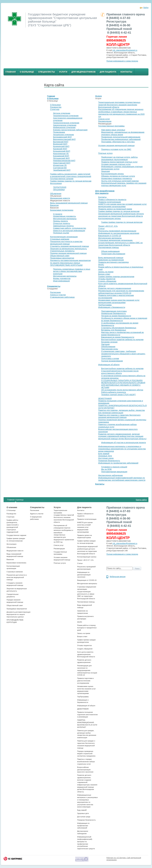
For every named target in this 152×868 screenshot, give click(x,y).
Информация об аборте (109, 365)
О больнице (27, 72)
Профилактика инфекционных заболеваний (121, 139)
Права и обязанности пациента (112, 199)
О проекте (58, 214)
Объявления (56, 194)
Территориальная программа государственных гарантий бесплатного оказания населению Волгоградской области (119, 105)
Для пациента (108, 72)
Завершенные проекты (63, 226)
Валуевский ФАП (61, 142)
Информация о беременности (112, 307)
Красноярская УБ (61, 154)
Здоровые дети (105, 456)
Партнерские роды (110, 349)
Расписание (55, 292)
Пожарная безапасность (109, 461)
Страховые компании (60, 239)
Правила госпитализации (110, 202)
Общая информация (110, 251)
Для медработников (83, 72)
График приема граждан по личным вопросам (71, 181)
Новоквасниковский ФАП (64, 161)
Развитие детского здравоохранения (115, 288)
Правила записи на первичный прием (115, 209)
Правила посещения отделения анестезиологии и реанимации (87, 715)
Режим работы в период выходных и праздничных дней (87, 628)
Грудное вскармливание (112, 361)
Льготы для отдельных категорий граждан (120, 181)
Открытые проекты (62, 223)
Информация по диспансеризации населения (119, 233)
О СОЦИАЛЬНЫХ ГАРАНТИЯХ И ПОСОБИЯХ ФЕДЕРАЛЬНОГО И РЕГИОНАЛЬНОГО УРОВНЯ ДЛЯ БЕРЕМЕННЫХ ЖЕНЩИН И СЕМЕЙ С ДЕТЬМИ (123, 384)
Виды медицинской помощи (111, 258)
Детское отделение (62, 113)
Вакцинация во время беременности (118, 337)
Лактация (105, 344)
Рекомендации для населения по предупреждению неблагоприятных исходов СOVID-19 (121, 292)
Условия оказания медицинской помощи (116, 145)
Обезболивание (108, 347)
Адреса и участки (58, 295)
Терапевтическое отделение (66, 116)
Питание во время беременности (116, 316)
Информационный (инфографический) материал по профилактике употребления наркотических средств (122, 479)
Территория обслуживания (113, 254)
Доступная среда (106, 458)
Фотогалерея (56, 183)
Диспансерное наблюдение (110, 475)
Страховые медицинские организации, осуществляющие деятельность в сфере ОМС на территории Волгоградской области (120, 243)
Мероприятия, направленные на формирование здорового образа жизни (123, 133)
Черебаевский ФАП (62, 170)
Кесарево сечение (109, 342)
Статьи (101, 228)
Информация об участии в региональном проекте (124, 443)
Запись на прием (106, 272)
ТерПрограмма (105, 305)
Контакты (126, 72)
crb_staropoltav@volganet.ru (125, 50)
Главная (11, 72)
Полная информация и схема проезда (122, 61)
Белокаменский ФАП (62, 137)
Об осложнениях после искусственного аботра (122, 390)
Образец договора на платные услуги (118, 176)
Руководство (56, 107)
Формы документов (62, 278)
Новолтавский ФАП (62, 163)
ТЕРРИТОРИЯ (60, 187)
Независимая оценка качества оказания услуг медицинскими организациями (119, 301)
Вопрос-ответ (104, 274)
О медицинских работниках (62, 297)
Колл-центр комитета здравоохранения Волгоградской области (86, 654)
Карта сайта (141, 500)
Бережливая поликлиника (62, 210)
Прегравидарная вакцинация (114, 472)
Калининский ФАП (61, 146)
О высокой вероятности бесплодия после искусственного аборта (120, 372)
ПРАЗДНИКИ (59, 190)
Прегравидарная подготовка (114, 311)
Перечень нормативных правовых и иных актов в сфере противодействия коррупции (72, 271)
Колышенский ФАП (62, 151)
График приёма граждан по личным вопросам (119, 211)
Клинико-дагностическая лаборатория (70, 130)
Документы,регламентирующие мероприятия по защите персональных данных (70, 262)
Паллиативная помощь (109, 247)
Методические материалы (65, 219)
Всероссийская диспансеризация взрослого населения (85, 770)
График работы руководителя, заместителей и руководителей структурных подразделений (71, 175)
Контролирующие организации (64, 237)
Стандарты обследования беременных (119, 328)
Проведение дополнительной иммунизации (121, 137)
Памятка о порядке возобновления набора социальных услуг (86, 762)
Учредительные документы (62, 251)
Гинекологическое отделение (66, 123)
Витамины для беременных (114, 330)
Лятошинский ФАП (61, 158)
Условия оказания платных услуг (116, 164)
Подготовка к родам (110, 358)
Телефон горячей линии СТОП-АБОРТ (118, 395)
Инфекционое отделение (64, 127)
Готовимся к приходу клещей (114, 467)
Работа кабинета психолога (114, 392)
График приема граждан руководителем (116, 277)
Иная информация (61, 281)
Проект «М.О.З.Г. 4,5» (108, 226)
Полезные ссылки (61, 233)
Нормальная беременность (113, 313)
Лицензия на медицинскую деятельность (68, 249)
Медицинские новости (60, 198)
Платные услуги (105, 153)
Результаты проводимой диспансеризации (117, 231)
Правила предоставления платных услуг (119, 162)
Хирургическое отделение (65, 125)
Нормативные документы (64, 216)
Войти (146, 8)
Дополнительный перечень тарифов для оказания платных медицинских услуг (124, 184)
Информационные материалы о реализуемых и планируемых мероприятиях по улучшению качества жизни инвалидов (122, 449)
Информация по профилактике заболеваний (118, 463)
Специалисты (46, 72)
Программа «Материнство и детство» (118, 142)
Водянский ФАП (60, 144)
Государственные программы (111, 126)
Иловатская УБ (60, 165)
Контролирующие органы (113, 174)
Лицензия (106, 171)
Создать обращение (107, 281)
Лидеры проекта (60, 221)
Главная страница (15, 500)
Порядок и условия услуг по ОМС (116, 149)
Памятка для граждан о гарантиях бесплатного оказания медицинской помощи (119, 416)
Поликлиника (59, 132)
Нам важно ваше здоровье (113, 130)
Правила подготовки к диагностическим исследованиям (85, 681)
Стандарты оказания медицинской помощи (69, 246)
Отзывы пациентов (107, 279)
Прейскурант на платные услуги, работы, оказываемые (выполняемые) (120, 158)
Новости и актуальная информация (69, 231)
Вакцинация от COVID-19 (110, 236)
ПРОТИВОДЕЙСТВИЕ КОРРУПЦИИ (66, 265)
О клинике (12, 507)
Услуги (63, 72)
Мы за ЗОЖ (106, 469)
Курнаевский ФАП (61, 156)
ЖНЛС (101, 265)
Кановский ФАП (60, 149)
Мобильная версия (118, 577)
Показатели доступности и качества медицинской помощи (66, 243)
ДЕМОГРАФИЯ (105, 398)
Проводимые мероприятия (62, 258)
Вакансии (54, 205)
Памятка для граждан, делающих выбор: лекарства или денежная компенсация (121, 411)
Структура (55, 109)
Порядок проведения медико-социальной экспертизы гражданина (86, 754)
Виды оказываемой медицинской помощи (69, 203)
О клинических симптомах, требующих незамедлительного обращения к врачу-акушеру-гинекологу (123, 354)
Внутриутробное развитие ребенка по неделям (122, 340)
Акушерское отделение (63, 135)
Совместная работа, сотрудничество (70, 228)
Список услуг (104, 119)
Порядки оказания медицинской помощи (68, 253)
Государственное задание (62, 179)
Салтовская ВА (60, 168)
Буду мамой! (104, 454)
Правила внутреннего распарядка (113, 262)
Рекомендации (105, 121)
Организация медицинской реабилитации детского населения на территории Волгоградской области (121, 215)
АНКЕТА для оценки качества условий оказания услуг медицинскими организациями (122, 205)
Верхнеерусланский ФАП (64, 139)
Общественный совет (60, 256)
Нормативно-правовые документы (117, 178)
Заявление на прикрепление (111, 260)
